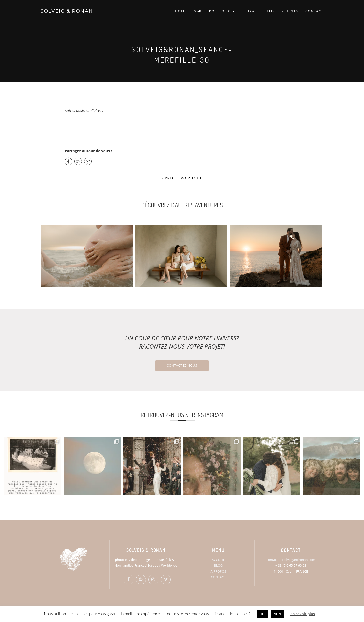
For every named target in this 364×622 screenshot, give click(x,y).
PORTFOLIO (222, 11)
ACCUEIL (218, 560)
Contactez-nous (182, 366)
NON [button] (277, 614)
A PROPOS (218, 571)
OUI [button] (262, 614)
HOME (181, 11)
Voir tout (191, 178)
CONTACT (314, 11)
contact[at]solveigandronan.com (291, 560)
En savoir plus (303, 614)
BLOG (251, 11)
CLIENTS (290, 11)
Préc (168, 178)
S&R (198, 11)
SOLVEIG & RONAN (67, 11)
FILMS (269, 11)
